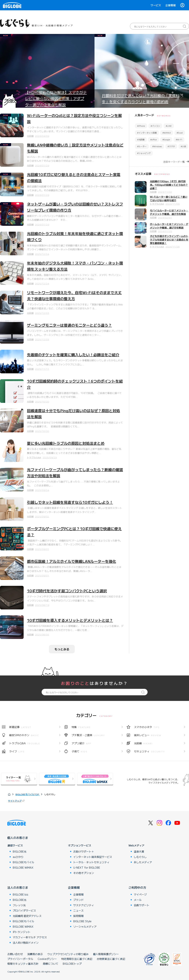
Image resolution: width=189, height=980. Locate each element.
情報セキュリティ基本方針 (23, 964)
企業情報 (171, 5)
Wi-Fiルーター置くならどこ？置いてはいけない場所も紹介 (169, 198)
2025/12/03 (42, 313)
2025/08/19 (42, 605)
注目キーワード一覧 (174, 162)
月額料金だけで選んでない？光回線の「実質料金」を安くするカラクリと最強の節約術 (141, 98)
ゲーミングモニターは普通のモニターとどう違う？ (69, 325)
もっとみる (62, 649)
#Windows (157, 146)
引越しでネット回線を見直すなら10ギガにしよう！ (70, 502)
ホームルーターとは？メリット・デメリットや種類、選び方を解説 (169, 226)
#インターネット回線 (147, 133)
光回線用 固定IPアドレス (27, 916)
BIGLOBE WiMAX (23, 867)
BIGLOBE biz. (21, 894)
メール (138, 900)
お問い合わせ (15, 954)
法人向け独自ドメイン (26, 943)
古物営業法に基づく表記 (111, 959)
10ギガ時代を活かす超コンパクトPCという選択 (67, 591)
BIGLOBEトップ (72, 964)
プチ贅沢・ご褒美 (88, 735)
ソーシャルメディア (85, 927)
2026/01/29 (42, 165)
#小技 (183, 146)
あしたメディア (143, 862)
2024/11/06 (173, 204)
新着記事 (20, 727)
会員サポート (142, 905)
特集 (81, 727)
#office (153, 139)
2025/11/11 (42, 369)
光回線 (30, 136)
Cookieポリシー (47, 959)
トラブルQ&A (34, 457)
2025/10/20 (42, 401)
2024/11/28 (173, 247)
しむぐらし (140, 857)
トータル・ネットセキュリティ (91, 862)
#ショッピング (144, 153)
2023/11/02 (165, 192)
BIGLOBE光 (20, 851)
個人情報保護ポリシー (106, 954)
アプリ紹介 (81, 743)
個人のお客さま (18, 838)
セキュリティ (150, 751)
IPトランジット (22, 932)
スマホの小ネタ (147, 727)
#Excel (180, 133)
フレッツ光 (19, 905)
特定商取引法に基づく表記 (77, 959)
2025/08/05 (42, 634)
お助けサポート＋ (84, 851)
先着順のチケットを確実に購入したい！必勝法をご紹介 (73, 355)
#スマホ (171, 146)
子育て (80, 751)
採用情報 (78, 916)
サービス (156, 5)
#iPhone (141, 126)
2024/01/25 (165, 231)
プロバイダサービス (24, 910)
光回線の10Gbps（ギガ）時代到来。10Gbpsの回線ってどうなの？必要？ (169, 185)
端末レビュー (148, 735)
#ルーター (142, 146)
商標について (51, 964)
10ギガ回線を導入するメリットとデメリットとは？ (70, 620)
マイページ (140, 894)
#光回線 (141, 139)
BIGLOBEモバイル (23, 862)
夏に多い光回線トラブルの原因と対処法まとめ (66, 443)
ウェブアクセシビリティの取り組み (68, 954)
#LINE (169, 126)
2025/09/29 (50, 457)
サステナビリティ (84, 905)
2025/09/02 (42, 516)
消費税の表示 (35, 954)
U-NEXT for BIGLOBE (87, 867)
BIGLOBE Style (82, 921)
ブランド (78, 900)
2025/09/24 (42, 490)
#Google (166, 139)
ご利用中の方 (137, 887)
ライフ (17, 751)
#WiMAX (167, 133)
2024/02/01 (165, 217)
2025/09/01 (42, 549)
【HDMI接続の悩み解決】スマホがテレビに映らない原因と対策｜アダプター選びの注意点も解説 (56, 98)
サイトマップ (15, 801)
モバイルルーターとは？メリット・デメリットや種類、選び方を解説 (169, 212)
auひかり (18, 857)
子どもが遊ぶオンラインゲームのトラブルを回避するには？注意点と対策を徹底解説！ (169, 240)
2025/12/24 (42, 254)
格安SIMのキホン (24, 735)
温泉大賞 (139, 851)
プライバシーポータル (20, 959)
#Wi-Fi (179, 139)
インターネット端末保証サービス (93, 857)
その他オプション (84, 873)
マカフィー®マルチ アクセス (30, 937)
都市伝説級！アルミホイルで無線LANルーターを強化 (72, 561)
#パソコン (155, 126)
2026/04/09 (42, 136)
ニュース (78, 910)
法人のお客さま (18, 887)
